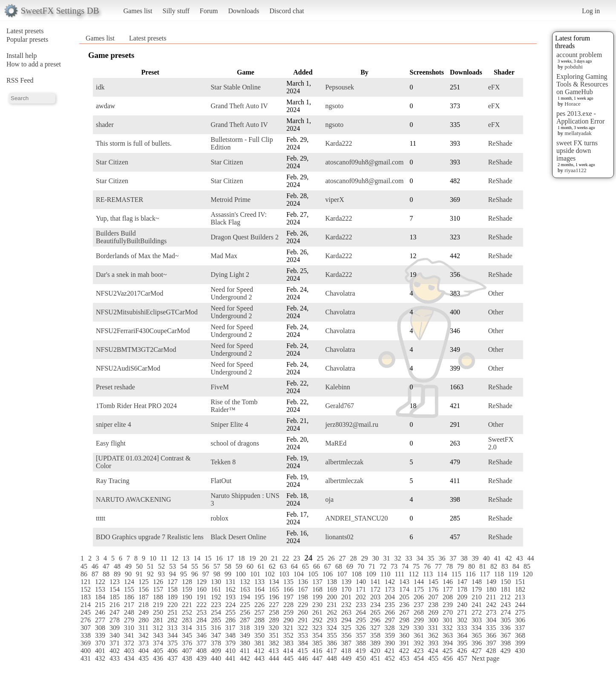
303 (477, 620)
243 (506, 605)
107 (342, 574)
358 (375, 635)
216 (115, 605)
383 (288, 643)
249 (144, 612)
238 (433, 605)
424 (433, 651)
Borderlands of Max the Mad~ (137, 256)
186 (129, 597)
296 (375, 620)
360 (404, 635)
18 (241, 558)
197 (288, 597)
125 (144, 582)
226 (259, 605)
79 (461, 566)
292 (317, 620)
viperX (334, 200)
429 (505, 651)
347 (216, 635)
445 (288, 658)
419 (360, 651)
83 (505, 566)
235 (390, 605)
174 (404, 589)
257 (259, 612)
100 (241, 574)
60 (250, 566)
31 (387, 558)
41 (498, 558)
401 (100, 651)
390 (390, 643)
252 (187, 612)
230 (317, 605)
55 (195, 566)
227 (274, 605)
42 (509, 558)
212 (505, 597)
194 (245, 597)
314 (187, 628)
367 (506, 635)
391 (404, 643)
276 (86, 620)
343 (158, 635)
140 (361, 582)
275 (520, 612)
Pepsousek (340, 87)
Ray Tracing (113, 481)
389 (375, 643)
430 (520, 651)
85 (527, 566)
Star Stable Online (235, 87)
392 (419, 643)
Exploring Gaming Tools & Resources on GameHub (582, 84)
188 (158, 597)
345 (187, 635)
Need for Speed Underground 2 (232, 293)
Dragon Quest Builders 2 (245, 237)
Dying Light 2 (230, 275)
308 (100, 628)
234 (375, 605)
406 (173, 651)
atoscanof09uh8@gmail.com (364, 162)
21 (274, 558)
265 (375, 612)
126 (158, 582)
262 (332, 612)
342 (144, 635)
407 (187, 651)
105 (313, 574)
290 (288, 620)
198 (303, 597)
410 (230, 651)
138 (332, 582)
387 (346, 643)
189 (173, 597)
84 (516, 566)
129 (201, 582)
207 (433, 597)
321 (288, 628)
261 (317, 612)
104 (299, 574)
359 (390, 635)
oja (329, 499)
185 (115, 597)
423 (418, 651)
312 (158, 628)
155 (129, 589)
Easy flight (111, 443)
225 (245, 605)
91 (139, 574)
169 (332, 589)
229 (303, 605)
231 (332, 605)
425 (447, 651)
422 (404, 651)
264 (361, 612)
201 (346, 597)
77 (438, 566)
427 (476, 651)
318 (245, 628)
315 (201, 628)
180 (491, 589)
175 (419, 589)
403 (129, 651)
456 (448, 658)
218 (144, 605)
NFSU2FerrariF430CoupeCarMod (143, 331)
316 (216, 628)
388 (361, 643)
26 (331, 558)
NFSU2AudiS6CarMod (128, 368)
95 (184, 574)
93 (161, 574)
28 (354, 558)
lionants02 (339, 537)
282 (173, 620)
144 (419, 582)
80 (472, 566)
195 (259, 597)
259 (288, 612)
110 (385, 574)
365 (477, 635)
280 (144, 620)
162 (230, 589)
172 (375, 589)
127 (173, 582)
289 (274, 620)
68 (339, 566)
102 (270, 574)
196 (274, 597)
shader (105, 125)
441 (230, 658)
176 (433, 589)
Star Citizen (112, 162)
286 (230, 620)
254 (216, 612)
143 (404, 582)
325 (346, 628)
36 (442, 558)
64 (294, 566)
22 (285, 558)
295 (361, 620)
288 (259, 620)
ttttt (101, 518)
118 (499, 574)
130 (216, 582)
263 (346, 612)
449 (346, 658)
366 (491, 635)
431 (86, 658)
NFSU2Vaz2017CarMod (130, 293)
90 (128, 574)
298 (404, 620)
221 (187, 605)
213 (520, 597)
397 (491, 643)
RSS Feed (20, 80)
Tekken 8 (223, 462)
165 (274, 589)
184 (100, 597)
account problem (579, 55)
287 (245, 620)
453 (404, 658)
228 (288, 605)
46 (95, 566)
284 (201, 620)
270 (448, 612)
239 (448, 605)
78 (449, 566)
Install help (22, 56)
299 (419, 620)
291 (303, 620)
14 (197, 558)
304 (491, 620)
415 (302, 651)
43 (520, 558)
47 (106, 566)
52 (161, 566)
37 (453, 558)
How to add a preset (34, 64)
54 (184, 566)
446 (303, 658)
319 (259, 628)
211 (491, 597)
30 (376, 558)
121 (86, 582)
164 (259, 589)
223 (216, 605)
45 (84, 566)
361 (419, 635)
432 (100, 658)
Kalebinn (338, 387)
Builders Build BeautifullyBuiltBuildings (131, 237)
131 (230, 582)
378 (216, 643)
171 (361, 589)
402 (115, 651)
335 (491, 628)
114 (442, 574)
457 (462, 658)
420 (375, 651)
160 (201, 589)
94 (173, 574)
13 (186, 558)
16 (219, 558)
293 (332, 620)
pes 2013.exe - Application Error (580, 117)
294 (346, 620)
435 (144, 658)
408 (201, 651)
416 (317, 651)
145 (433, 582)
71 (372, 566)
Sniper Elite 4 (229, 424)
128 (187, 582)
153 (100, 589)
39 (475, 558)
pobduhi (574, 67)
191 (201, 597)
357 (361, 635)
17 (230, 558)
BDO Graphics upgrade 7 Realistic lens (150, 537)
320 (273, 628)
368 (520, 635)
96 (195, 574)
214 (86, 605)
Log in (591, 11)
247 (115, 612)
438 (187, 658)
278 (115, 620)
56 (206, 566)
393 (433, 643)
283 (187, 620)
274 (506, 612)
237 (419, 605)
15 (208, 558)
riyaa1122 (576, 170)
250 (158, 612)
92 (150, 574)
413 (273, 651)
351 (274, 635)
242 (491, 605)
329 (404, 628)
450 (361, 658)
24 (308, 558)
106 (328, 574)
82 (494, 566)
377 (201, 643)
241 (477, 605)
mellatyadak (578, 133)
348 (230, 635)
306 (520, 620)
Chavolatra (340, 293)
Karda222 (338, 143)
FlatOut (221, 481)
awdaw (105, 106)
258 (274, 612)
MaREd (336, 443)
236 (404, 605)
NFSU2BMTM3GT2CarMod (136, 350)
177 (448, 589)
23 (296, 558)
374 (158, 643)
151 (520, 582)
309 (115, 628)
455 (433, 658)
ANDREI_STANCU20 (356, 518)
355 (332, 635)
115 (456, 574)
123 (115, 582)
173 (390, 589)
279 (129, 620)
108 (357, 574)
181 (506, 589)
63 (283, 566)
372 (129, 643)
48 (117, 566)
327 (375, 628)
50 (139, 566)
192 (216, 597)
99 (228, 574)
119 (513, 574)
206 (419, 597)
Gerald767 (340, 406)
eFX (494, 87)
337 (520, 628)
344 (173, 635)
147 (462, 582)
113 (428, 574)
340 (115, 635)
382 (274, 643)
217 (129, 605)
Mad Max (224, 256)
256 (245, 612)
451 (375, 658)
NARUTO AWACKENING (134, 499)
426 (462, 651)
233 (361, 605)
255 (230, 612)
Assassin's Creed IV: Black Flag (238, 218)
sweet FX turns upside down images (577, 151)
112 (413, 574)
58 (228, 566)
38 (464, 558)
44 (531, 558)
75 (416, 566)
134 (274, 582)
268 (419, 612)
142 (390, 582)
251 (173, 612)
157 (158, 589)
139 (346, 582)
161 (216, 589)
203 (375, 597)
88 (106, 574)
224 (230, 605)
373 (144, 643)
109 (371, 574)
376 (187, 643)
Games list (138, 11)
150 (506, 582)
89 (117, 574)
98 (217, 574)
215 (100, 605)
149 (491, 582)
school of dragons (235, 443)
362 (433, 635)
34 (420, 558)
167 (303, 589)
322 (302, 628)
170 (346, 589)
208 (448, 597)
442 (245, 658)
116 (471, 574)
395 (462, 643)
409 (216, 651)
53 (173, 566)
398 (506, 643)
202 (361, 597)
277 (100, 620)
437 (173, 658)
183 (86, 597)
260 (303, 612)
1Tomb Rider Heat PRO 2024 (136, 406)
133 (259, 582)
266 (390, 612)
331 (433, 628)
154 (115, 589)
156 (144, 589)
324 (331, 628)
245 (86, 612)
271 (462, 612)
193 (230, 597)
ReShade (500, 143)
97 (206, 574)
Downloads (243, 11)
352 (288, 635)
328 (389, 628)
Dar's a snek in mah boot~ (131, 275)
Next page (485, 658)
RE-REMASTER (119, 200)
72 (383, 566)
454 (419, 658)
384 (303, 643)
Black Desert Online (238, 537)
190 (187, 597)
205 (404, 597)
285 (216, 620)
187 (144, 597)
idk (100, 87)
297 (390, 620)
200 (332, 597)
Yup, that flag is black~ (128, 218)
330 (418, 628)
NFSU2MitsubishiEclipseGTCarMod (147, 312)
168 (317, 589)
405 (158, 651)
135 (288, 582)
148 (477, 582)
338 (86, 635)
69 (350, 566)
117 (485, 574)
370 (100, 643)
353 (303, 635)
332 (447, 628)
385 (317, 643)
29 (365, 558)
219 (158, 605)
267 (404, 612)
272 (477, 612)
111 (399, 574)
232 (346, 605)
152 (86, 589)
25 (320, 558)
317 (230, 628)
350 (259, 635)
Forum (209, 11)
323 (317, 628)
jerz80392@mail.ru (351, 424)
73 (394, 566)
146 (448, 582)
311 (143, 628)
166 (288, 589)
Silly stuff (176, 11)
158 (173, 589)
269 (433, 612)
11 (164, 558)
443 (259, 658)
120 (527, 574)
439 (201, 658)
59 (239, 566)
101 (255, 574)
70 (361, 566)
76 (427, 566)
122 (100, 582)
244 (520, 605)
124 (129, 582)
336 (505, 628)
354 (317, 635)
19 (252, 558)
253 (201, 612)
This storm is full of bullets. (134, 143)
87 (95, 574)
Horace (573, 104)
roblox (219, 518)
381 (259, 643)
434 (129, 658)
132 (245, 582)
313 (172, 628)
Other (496, 293)
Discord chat (286, 11)
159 (187, 589)
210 (477, 597)
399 (520, 643)
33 (409, 558)
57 (217, 566)
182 (520, 589)
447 (317, 658)
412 (259, 651)
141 (375, 582)
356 (346, 635)
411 (245, 651)
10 (153, 558)
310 (129, 628)
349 (245, 635)
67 (328, 566)
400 (86, 651)
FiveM (220, 387)
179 (477, 589)
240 (462, 605)
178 (462, 589)
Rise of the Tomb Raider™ (234, 406)
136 (303, 582)
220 (173, 605)
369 (86, 643)
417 (331, 651)
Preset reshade (115, 387)
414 (288, 651)
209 (462, 597)
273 (491, 612)
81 (483, 566)
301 (448, 620)
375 (173, 643)
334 (476, 628)
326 (360, 628)
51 (150, 566)
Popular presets (27, 39)
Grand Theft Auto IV (239, 106)
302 (462, 620)
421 (389, 651)
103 (284, 574)
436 (158, 658)
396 (477, 643)
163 (245, 589)
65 (305, 566)
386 (332, 643)
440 (216, 658)
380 (245, 643)
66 (317, 566)
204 (390, 597)
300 (433, 620)
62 (272, 566)
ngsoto (334, 106)
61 (261, 566)
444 (274, 658)
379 (230, 643)
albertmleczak (344, 462)
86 (84, 574)
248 (129, 612)
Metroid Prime (230, 200)
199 (317, 597)
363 (448, 635)
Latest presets (25, 31)
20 (263, 558)
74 (405, 566)
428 (491, 651)
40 (486, 558)
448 (332, 658)
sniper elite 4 (114, 424)
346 (201, 635)
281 (158, 620)
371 (115, 643)
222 (201, 605)
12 (175, 558)
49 (128, 566)
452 (390, 658)
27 (343, 558)
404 (144, 651)
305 (506, 620)
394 (448, 643)
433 (115, 658)
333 (462, 628)
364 (462, 635)
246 (100, 612)
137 (317, 582)
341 (129, 635)
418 (346, 651)
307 (86, 628)
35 (431, 558)
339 (100, 635)
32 (398, 558)
